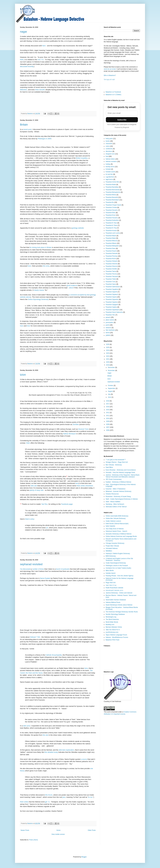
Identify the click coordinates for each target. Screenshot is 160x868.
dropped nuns (110, 154)
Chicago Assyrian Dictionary (115, 543)
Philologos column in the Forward (117, 566)
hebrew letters (110, 159)
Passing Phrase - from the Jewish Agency (119, 576)
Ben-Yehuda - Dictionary (114, 465)
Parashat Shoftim (111, 269)
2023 (108, 353)
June (110, 397)
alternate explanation (66, 750)
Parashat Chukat (111, 207)
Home (58, 830)
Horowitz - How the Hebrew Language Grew (120, 472)
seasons (108, 328)
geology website (78, 228)
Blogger (84, 857)
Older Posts (92, 830)
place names (110, 320)
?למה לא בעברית (109, 80)
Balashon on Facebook (113, 92)
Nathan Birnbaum (70, 434)
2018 (108, 401)
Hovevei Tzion (83, 429)
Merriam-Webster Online (114, 627)
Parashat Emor (111, 215)
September (112, 388)
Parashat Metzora (112, 241)
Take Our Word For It (113, 630)
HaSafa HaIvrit (110, 573)
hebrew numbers (111, 161)
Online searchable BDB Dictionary (117, 516)
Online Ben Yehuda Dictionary (116, 518)
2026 (108, 344)
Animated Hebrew (112, 548)
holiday (108, 164)
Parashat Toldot (111, 279)
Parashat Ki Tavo (111, 223)
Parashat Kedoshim (112, 220)
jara (64, 797)
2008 (108, 424)
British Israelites (82, 158)
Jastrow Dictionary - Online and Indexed (119, 593)
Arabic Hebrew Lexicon (113, 521)
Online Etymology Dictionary (38, 299)
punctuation (109, 322)
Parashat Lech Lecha (113, 233)
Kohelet (108, 169)
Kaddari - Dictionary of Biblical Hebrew (118, 482)
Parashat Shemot (111, 266)
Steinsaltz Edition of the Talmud (116, 507)
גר (47, 802)
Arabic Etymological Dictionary (116, 563)
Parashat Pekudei (112, 253)
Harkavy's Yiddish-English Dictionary (118, 554)
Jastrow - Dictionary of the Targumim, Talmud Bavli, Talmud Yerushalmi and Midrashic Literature (123, 476)
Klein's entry (30, 519)
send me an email (110, 69)
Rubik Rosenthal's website (114, 588)
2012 (108, 413)
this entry (46, 266)
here (44, 46)
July (109, 394)
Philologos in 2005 (44, 139)
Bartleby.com (110, 625)
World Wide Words (112, 622)
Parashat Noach (111, 251)
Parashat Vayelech (112, 294)
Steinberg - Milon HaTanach (115, 504)
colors (108, 146)
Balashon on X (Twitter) (113, 95)
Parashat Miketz (111, 243)
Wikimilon (23, 90)
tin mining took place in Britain (41, 247)
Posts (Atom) (33, 840)
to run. (91, 797)
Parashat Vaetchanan (113, 287)
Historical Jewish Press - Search (116, 531)
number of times (38, 569)
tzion (23, 375)
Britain (24, 125)
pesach (108, 317)
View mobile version (58, 834)
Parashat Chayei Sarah (113, 205)
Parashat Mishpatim (112, 246)
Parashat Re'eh (111, 259)
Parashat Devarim (112, 210)
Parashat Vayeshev (112, 299)
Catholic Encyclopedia (54, 655)
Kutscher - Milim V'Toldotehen (115, 489)
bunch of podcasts (63, 569)
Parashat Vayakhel (112, 289)
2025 (108, 347)
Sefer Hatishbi (110, 526)
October (111, 386)
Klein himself (40, 90)
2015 (108, 410)
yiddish (108, 335)
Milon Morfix (110, 571)
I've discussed (25, 569)
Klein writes (24, 802)
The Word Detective (112, 619)
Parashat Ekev (110, 213)
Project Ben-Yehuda (112, 546)
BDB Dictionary (111, 556)
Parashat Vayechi (111, 292)
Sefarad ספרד (35, 637)
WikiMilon (109, 551)
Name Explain (45, 578)
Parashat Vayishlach (112, 310)
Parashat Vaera (111, 284)
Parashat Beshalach (112, 200)
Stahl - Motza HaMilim (113, 502)
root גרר (41, 60)
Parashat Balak (111, 185)
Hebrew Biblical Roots (113, 602)
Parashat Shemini (112, 264)
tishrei (108, 333)
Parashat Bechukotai (113, 190)
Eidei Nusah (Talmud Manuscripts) (117, 524)
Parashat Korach (111, 231)
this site (45, 735)
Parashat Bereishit (112, 197)
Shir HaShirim (110, 330)
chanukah (109, 144)
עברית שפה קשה (111, 585)
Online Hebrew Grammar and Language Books (121, 536)
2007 (108, 427)
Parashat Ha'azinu (112, 218)
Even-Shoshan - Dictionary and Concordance (121, 470)
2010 (108, 418)
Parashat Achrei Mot (112, 182)
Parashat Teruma (111, 274)
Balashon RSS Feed (112, 640)
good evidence (72, 285)
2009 (108, 421)
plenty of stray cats (37, 490)
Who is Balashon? (110, 75)
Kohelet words (110, 172)
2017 (108, 404)
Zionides (76, 424)
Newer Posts (25, 830)
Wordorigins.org (111, 617)
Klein (22, 60)
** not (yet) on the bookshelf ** (116, 460)
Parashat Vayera (111, 297)
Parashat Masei (111, 236)
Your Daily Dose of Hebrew (115, 529)
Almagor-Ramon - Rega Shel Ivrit (117, 462)
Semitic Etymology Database (115, 614)
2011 (108, 416)
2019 (108, 365)
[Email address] (122, 113)
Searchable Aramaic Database (116, 600)
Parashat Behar (111, 195)
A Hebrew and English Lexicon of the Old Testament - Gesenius (119, 559)
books (108, 141)
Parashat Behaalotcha (113, 192)
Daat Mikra (109, 467)
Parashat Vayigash (112, 305)
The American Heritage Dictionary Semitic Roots (122, 612)
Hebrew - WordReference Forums (117, 637)
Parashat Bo (110, 202)
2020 (108, 362)
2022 (108, 356)
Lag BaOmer (110, 177)
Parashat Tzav (110, 282)
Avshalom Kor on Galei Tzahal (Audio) (118, 568)
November (112, 370)
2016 (108, 407)
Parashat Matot (111, 238)
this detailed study (51, 752)
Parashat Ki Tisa (111, 228)
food (107, 156)
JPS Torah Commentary (114, 479)
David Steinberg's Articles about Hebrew (119, 605)
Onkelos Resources (112, 494)
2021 (108, 359)
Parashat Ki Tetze (111, 225)
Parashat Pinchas (111, 256)
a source (84, 759)
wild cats (34, 486)
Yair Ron (44, 504)
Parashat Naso (111, 248)
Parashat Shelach (112, 261)
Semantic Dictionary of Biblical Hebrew (118, 534)
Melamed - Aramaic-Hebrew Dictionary (118, 491)
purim (107, 325)
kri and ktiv (109, 174)
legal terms (109, 179)
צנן (47, 528)
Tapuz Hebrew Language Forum (116, 635)
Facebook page (67, 504)
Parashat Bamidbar (112, 187)
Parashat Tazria (111, 271)
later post (27, 726)
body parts (109, 139)
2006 (108, 430)
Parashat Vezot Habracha (114, 312)
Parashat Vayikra (111, 307)
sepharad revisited (31, 564)
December (112, 367)
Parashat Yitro (110, 315)
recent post (27, 129)
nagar (23, 32)
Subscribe (122, 120)
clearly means (39, 290)
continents (109, 149)
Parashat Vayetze (111, 302)
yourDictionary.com (112, 632)
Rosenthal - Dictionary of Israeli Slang (118, 497)
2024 (108, 350)
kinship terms (110, 167)
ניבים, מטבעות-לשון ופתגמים (114, 590)
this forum (49, 795)
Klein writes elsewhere (85, 486)
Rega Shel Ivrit (111, 583)
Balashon (30, 114)
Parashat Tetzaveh (112, 277)
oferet (71, 288)
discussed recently (27, 66)
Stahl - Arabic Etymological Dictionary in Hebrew (122, 499)
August (110, 391)
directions (109, 151)
